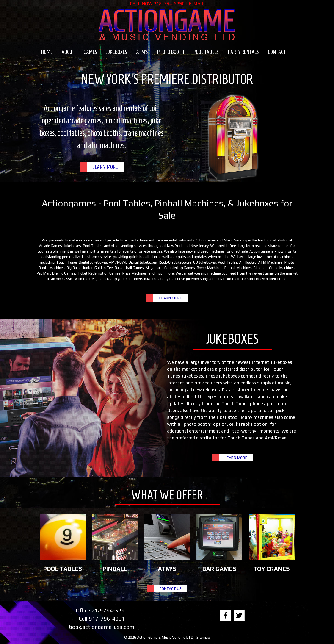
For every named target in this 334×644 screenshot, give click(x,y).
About (68, 52)
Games (90, 52)
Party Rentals (243, 52)
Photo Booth (171, 52)
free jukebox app (103, 279)
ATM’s (142, 52)
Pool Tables (206, 52)
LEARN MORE (105, 167)
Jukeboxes (117, 52)
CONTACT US (171, 589)
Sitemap (203, 637)
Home (47, 52)
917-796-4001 (107, 619)
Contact (277, 52)
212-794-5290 (169, 3)
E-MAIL (196, 3)
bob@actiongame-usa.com (102, 627)
